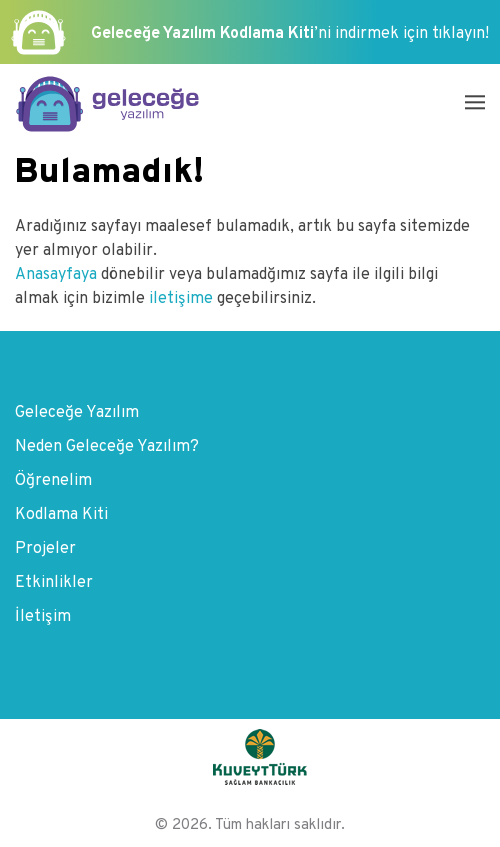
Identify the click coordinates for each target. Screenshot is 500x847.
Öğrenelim (53, 481)
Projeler (45, 549)
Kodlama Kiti (61, 515)
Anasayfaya (58, 275)
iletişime (181, 299)
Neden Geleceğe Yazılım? (107, 447)
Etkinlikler (54, 583)
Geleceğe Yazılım (77, 413)
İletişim (43, 617)
